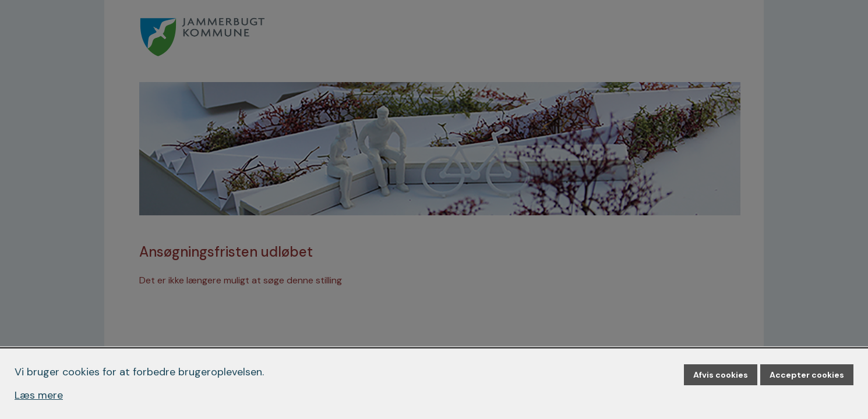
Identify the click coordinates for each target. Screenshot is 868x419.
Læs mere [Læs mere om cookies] (39, 395)
